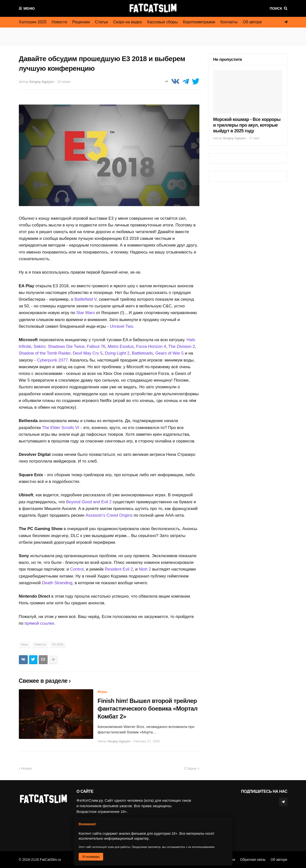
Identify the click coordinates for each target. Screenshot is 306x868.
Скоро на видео (128, 22)
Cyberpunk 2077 (52, 360)
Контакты (229, 22)
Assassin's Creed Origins (109, 515)
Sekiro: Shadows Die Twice (59, 346)
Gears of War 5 (169, 353)
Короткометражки (199, 22)
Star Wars (86, 313)
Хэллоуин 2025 (33, 22)
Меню (29, 8)
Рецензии (81, 22)
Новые (27, 768)
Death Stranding (57, 583)
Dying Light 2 (117, 353)
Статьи (101, 22)
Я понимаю (91, 857)
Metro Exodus (121, 346)
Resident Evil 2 (119, 569)
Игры (25, 645)
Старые (191, 768)
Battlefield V (85, 299)
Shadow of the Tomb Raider (45, 353)
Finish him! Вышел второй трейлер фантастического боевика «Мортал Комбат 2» (148, 708)
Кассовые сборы (163, 22)
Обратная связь (253, 860)
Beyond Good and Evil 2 (89, 502)
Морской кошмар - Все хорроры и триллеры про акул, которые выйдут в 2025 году (247, 125)
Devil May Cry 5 (88, 353)
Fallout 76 (96, 346)
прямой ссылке (39, 623)
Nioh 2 (145, 569)
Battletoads (142, 353)
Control (77, 569)
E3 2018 (58, 645)
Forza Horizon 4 (151, 346)
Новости (59, 22)
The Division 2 (182, 346)
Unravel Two (122, 326)
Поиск (276, 8)
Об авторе (252, 22)
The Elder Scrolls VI (61, 428)
